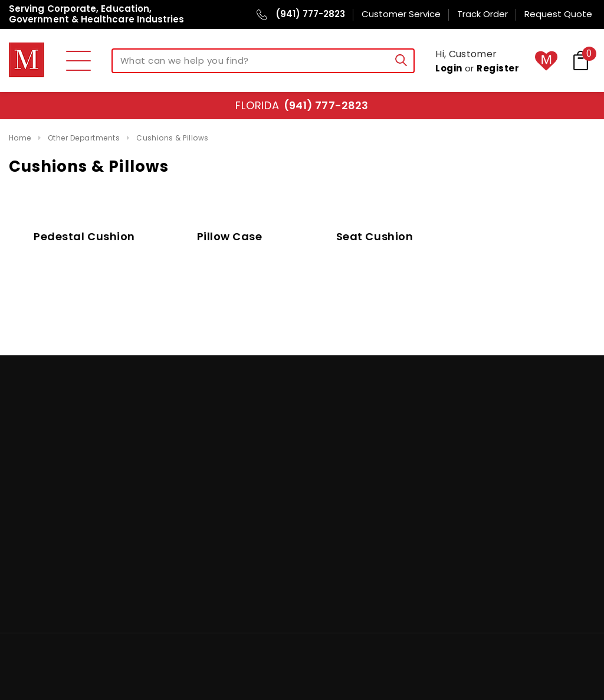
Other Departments (84, 138)
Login (449, 68)
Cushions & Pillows (173, 138)
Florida (302, 105)
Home (20, 138)
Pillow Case (230, 236)
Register (498, 68)
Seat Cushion (375, 236)
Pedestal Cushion (84, 236)
